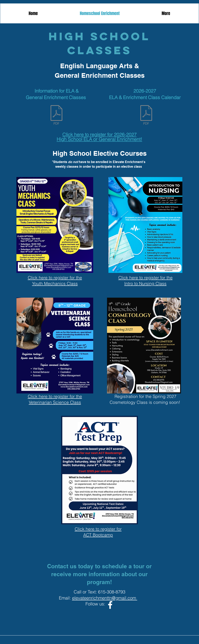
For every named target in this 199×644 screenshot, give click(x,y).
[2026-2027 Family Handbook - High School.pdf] (56, 115)
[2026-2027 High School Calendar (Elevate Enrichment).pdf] (146, 115)
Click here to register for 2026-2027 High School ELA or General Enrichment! (99, 137)
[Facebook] (110, 605)
